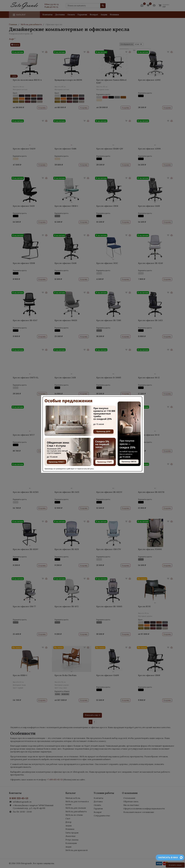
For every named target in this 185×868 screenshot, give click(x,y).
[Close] (140, 400)
